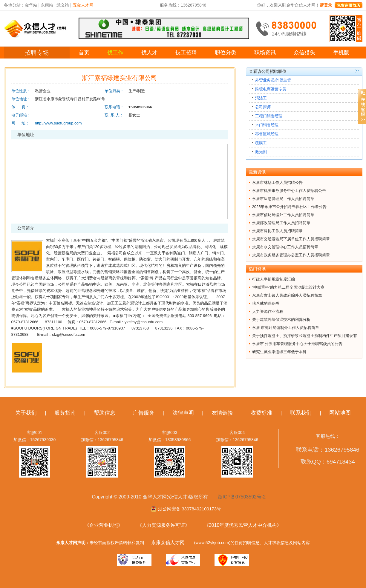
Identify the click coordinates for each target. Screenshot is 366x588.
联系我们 (301, 413)
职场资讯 (265, 53)
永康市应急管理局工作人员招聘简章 (283, 199)
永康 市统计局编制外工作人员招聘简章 (286, 328)
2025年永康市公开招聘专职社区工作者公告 (290, 207)
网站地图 (340, 413)
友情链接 (222, 413)
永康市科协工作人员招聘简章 (277, 231)
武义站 (63, 5)
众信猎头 (304, 53)
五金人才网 (83, 5)
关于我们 (26, 413)
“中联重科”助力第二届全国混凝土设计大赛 (288, 287)
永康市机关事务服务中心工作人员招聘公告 (289, 191)
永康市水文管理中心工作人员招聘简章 (285, 247)
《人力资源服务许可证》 (163, 525)
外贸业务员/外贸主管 (273, 80)
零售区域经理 (267, 134)
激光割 (261, 152)
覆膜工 (261, 143)
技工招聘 (186, 53)
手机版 (341, 53)
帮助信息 (105, 413)
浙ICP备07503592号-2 (242, 497)
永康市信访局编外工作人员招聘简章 (283, 215)
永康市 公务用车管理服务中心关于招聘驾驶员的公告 (297, 344)
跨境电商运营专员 (271, 89)
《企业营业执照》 (104, 525)
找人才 (149, 53)
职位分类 (226, 53)
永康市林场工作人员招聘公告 (277, 183)
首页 (84, 53)
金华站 (31, 5)
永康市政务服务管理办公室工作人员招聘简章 (291, 255)
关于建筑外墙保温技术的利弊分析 (281, 320)
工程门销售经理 (269, 116)
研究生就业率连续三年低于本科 (279, 352)
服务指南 (65, 413)
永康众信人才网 (168, 542)
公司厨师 (263, 107)
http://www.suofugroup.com (58, 123)
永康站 (47, 5)
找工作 (115, 53)
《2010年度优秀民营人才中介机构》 (243, 525)
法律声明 (183, 413)
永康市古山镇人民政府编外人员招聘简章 (287, 295)
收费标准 (261, 413)
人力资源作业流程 (268, 311)
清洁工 (261, 98)
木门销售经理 (267, 125)
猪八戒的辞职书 (266, 303)
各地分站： (14, 5)
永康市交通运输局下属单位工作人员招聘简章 (291, 239)
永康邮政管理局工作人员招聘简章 (281, 223)
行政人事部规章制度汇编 (274, 279)
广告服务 (144, 413)
